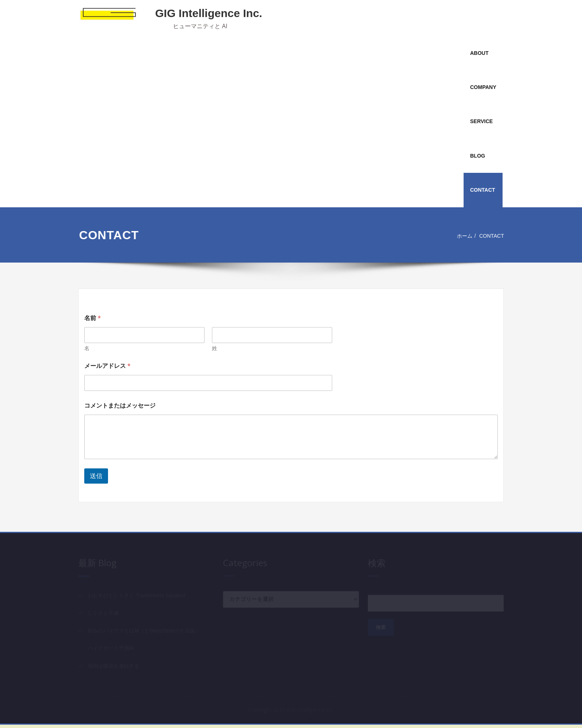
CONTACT (482, 190)
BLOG (477, 156)
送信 (96, 476)
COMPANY (483, 87)
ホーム (465, 236)
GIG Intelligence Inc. (209, 13)
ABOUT (479, 53)
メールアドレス (107, 366)
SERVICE (481, 121)
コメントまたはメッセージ (120, 406)
